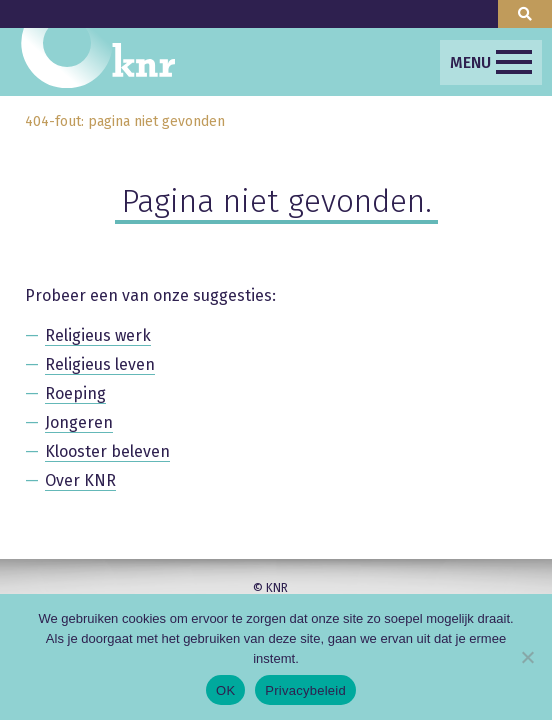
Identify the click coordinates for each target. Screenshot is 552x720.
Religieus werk (98, 335)
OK (225, 690)
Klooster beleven (107, 451)
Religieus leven (100, 364)
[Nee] (527, 657)
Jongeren (79, 422)
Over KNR (80, 480)
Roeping (75, 393)
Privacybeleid (305, 690)
